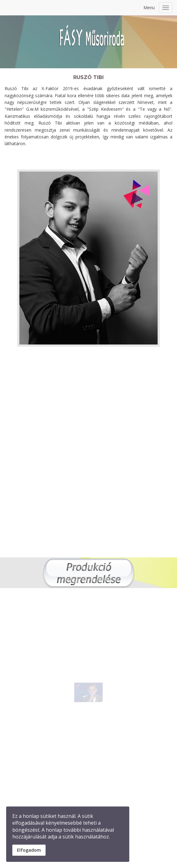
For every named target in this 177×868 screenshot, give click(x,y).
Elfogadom (29, 850)
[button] (99, 695)
